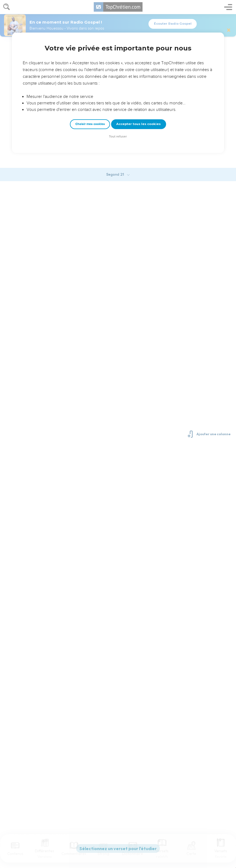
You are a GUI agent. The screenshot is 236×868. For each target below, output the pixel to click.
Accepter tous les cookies (138, 124)
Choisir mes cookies (90, 124)
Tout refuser (118, 137)
